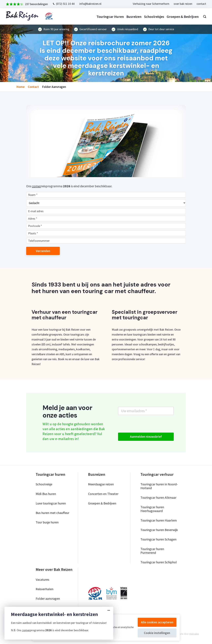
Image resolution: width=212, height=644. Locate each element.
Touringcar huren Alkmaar (158, 497)
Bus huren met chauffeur (52, 513)
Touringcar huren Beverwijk (159, 530)
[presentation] (143, 424)
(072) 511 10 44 (66, 4)
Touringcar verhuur (157, 474)
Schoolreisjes (153, 17)
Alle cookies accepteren (157, 622)
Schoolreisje (44, 484)
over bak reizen (182, 4)
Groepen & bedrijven (182, 17)
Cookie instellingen (157, 633)
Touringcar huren (110, 17)
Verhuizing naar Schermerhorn (150, 4)
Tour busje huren (47, 522)
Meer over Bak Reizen (54, 570)
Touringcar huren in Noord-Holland (159, 486)
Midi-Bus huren (46, 494)
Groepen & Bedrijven (102, 503)
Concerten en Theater (103, 494)
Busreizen (133, 17)
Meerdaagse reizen (101, 484)
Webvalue (194, 634)
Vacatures (42, 579)
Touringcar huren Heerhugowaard (152, 509)
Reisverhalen (45, 589)
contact (201, 4)
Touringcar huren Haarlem (159, 520)
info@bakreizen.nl (91, 4)
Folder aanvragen (48, 598)
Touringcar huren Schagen (158, 539)
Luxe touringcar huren (51, 503)
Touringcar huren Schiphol (159, 562)
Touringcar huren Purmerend (152, 551)
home (20, 87)
